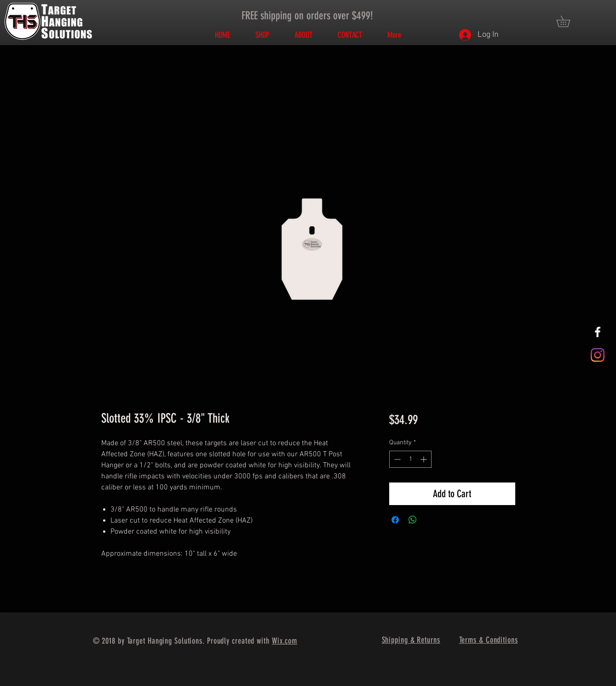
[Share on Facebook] (395, 520)
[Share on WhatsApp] (413, 520)
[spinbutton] (410, 459)
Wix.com (285, 641)
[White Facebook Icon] (598, 332)
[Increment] (424, 459)
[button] (569, 21)
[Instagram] (598, 355)
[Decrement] (396, 459)
